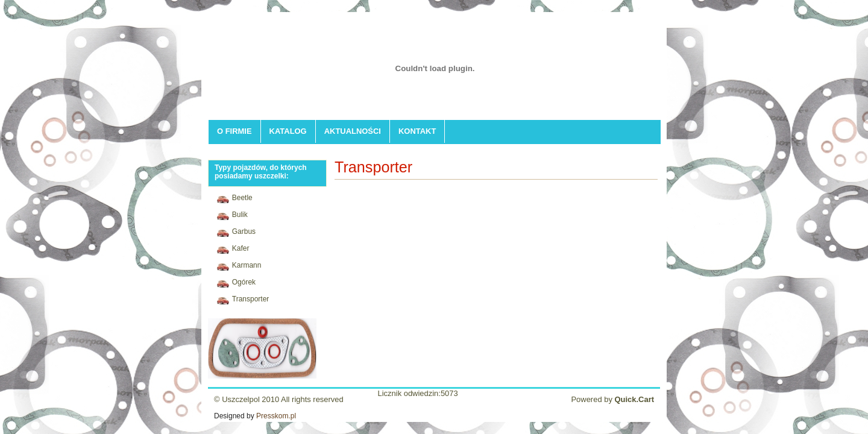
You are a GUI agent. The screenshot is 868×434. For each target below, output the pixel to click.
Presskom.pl (276, 416)
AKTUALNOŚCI (353, 131)
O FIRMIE (234, 131)
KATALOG (288, 131)
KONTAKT (417, 131)
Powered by (612, 399)
